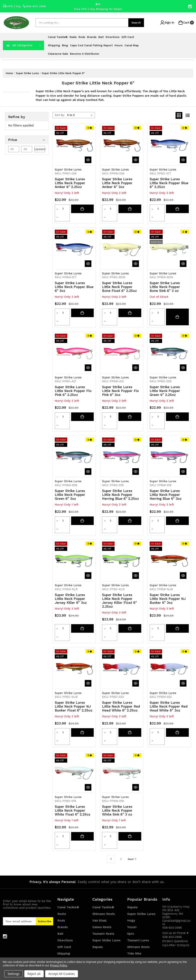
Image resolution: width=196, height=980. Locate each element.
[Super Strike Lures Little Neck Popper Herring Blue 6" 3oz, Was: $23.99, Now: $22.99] (169, 433)
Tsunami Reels (103, 876)
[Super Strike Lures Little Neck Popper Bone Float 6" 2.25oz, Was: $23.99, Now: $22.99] (122, 241)
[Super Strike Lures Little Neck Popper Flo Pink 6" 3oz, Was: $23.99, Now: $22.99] (122, 337)
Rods (82, 37)
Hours (119, 45)
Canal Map (132, 45)
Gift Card (128, 37)
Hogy (131, 863)
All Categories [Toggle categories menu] (22, 45)
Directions (113, 37)
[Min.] (14, 149)
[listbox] (81, 115)
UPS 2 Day (12, 6)
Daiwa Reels (102, 870)
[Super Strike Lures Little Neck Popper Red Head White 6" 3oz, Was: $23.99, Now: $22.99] (169, 628)
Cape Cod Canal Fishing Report (91, 45)
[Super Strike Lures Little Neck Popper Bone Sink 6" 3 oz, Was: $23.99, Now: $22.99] (169, 241)
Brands (92, 37)
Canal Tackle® (58, 37)
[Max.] (27, 149)
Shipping (54, 45)
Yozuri (132, 870)
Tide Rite (134, 896)
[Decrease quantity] (57, 209)
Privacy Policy (59, 965)
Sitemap (64, 952)
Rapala (98, 890)
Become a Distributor (85, 54)
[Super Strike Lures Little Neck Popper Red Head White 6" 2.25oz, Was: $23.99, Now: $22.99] (122, 628)
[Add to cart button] (83, 209)
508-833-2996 (34, 6)
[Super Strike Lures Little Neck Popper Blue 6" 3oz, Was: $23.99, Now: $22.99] (74, 241)
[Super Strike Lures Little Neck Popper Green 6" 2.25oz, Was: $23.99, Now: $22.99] (169, 337)
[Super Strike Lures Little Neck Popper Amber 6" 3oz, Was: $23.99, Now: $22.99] (122, 145)
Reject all (34, 974)
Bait (101, 37)
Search (136, 23)
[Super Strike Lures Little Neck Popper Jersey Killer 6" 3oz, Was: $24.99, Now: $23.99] (74, 528)
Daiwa (132, 910)
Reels (73, 37)
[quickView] (88, 160)
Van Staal (99, 863)
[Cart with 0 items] (185, 23)
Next (132, 802)
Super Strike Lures (106, 883)
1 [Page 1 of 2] (111, 802)
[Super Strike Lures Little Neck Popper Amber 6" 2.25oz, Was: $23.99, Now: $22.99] (74, 145)
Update (40, 149)
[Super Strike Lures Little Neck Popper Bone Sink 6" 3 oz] (177, 305)
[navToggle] (8, 45)
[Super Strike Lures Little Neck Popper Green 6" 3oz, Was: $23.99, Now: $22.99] (74, 433)
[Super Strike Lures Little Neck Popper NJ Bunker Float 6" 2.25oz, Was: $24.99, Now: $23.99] (74, 628)
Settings (14, 974)
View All (133, 916)
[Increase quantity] (67, 209)
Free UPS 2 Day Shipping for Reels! (98, 9)
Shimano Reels (104, 857)
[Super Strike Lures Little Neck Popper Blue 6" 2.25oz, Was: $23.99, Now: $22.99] (169, 145)
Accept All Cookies (62, 974)
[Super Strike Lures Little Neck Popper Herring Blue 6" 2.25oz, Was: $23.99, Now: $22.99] (122, 433)
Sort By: (60, 115)
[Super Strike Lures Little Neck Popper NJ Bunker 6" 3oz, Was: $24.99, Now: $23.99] (169, 528)
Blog (65, 45)
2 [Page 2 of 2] (121, 802)
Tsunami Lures (138, 883)
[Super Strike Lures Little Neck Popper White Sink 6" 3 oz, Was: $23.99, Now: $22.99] (122, 724)
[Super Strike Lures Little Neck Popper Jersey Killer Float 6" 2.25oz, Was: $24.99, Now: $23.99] (122, 528)
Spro (131, 876)
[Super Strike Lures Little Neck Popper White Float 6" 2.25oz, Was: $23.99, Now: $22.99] (74, 724)
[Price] (27, 140)
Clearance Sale (58, 54)
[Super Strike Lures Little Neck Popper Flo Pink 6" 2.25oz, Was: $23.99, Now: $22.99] (74, 337)
